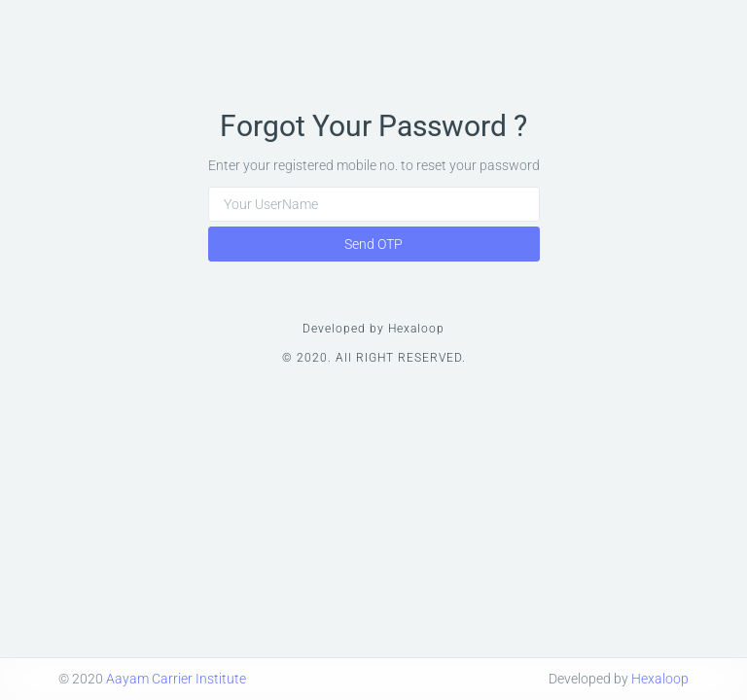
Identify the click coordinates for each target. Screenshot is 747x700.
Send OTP (373, 244)
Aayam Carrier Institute (176, 679)
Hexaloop (660, 679)
